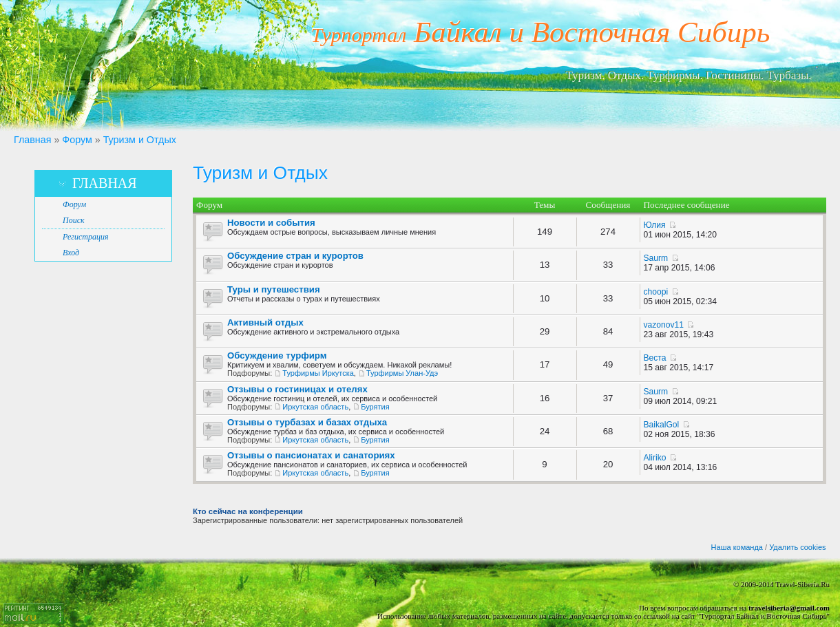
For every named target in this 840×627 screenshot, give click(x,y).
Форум (77, 140)
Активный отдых (265, 322)
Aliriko (655, 458)
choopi (656, 292)
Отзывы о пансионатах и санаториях (311, 455)
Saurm (656, 258)
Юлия (655, 225)
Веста (655, 358)
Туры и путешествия (274, 289)
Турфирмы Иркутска (318, 373)
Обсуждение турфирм (277, 355)
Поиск (74, 220)
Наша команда (737, 547)
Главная (32, 140)
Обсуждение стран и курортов (295, 256)
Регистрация (85, 237)
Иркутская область (315, 407)
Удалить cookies (797, 547)
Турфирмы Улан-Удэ (402, 373)
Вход (71, 253)
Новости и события (271, 223)
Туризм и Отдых (140, 140)
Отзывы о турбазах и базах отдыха (307, 422)
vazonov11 (664, 325)
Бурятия (375, 407)
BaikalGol (662, 425)
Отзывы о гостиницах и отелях (297, 389)
